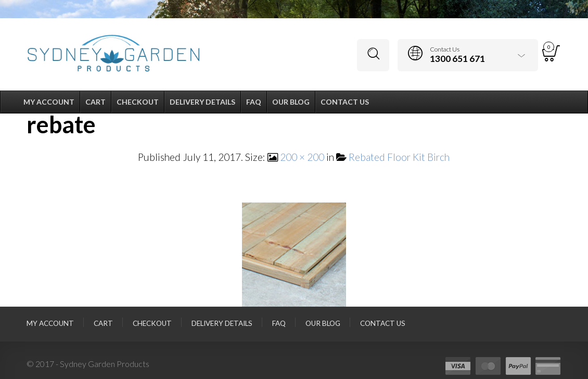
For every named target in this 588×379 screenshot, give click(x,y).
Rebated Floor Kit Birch (399, 157)
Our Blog (323, 323)
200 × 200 (302, 157)
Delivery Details (222, 323)
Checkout (152, 323)
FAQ (279, 323)
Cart (103, 323)
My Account (50, 323)
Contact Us (383, 323)
